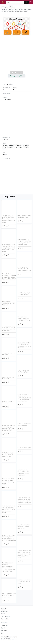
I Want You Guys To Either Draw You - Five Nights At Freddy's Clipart (24, 269)
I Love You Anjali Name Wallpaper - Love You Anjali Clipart (24, 526)
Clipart (3, 628)
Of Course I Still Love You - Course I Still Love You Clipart (25, 581)
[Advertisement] (16, 54)
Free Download (16, 73)
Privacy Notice (5, 619)
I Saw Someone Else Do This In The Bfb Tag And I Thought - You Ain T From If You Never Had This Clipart (9, 248)
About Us (4, 609)
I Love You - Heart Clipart (24, 447)
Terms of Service (6, 616)
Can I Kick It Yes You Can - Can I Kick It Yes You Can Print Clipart (9, 595)
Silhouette (4, 630)
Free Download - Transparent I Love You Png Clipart (8, 303)
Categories (4, 623)
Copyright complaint (16, 76)
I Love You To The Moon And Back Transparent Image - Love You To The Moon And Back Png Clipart (9, 509)
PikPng (4, 7)
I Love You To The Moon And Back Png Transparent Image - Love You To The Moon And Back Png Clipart (25, 397)
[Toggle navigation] (30, 2)
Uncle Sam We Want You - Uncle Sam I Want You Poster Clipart (9, 329)
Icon (2, 633)
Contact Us (4, 611)
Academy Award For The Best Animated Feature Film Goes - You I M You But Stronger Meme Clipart (24, 554)
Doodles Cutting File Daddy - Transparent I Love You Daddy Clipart (24, 318)
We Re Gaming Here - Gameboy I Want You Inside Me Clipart (8, 454)
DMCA (3, 614)
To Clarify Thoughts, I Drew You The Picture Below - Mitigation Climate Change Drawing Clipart (9, 219)
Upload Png (4, 625)
